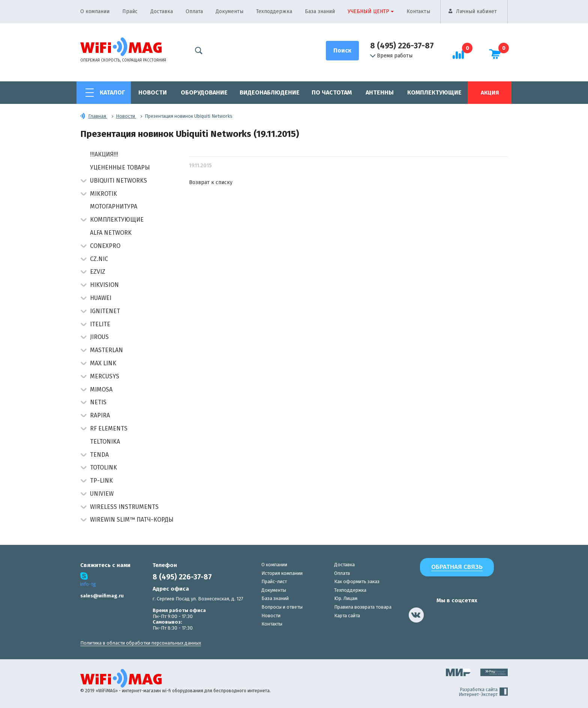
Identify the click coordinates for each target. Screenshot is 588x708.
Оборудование (204, 92)
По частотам (332, 92)
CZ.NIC (99, 259)
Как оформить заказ (357, 581)
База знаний (320, 11)
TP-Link (101, 481)
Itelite (100, 324)
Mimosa (101, 389)
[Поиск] (342, 51)
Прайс (130, 11)
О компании (95, 11)
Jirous (99, 337)
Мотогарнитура (114, 206)
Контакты (418, 11)
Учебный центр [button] (368, 11)
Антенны (380, 92)
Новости (153, 92)
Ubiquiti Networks (118, 181)
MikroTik (103, 194)
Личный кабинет (476, 11)
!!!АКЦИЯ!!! (104, 154)
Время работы (391, 56)
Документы (229, 11)
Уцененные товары (120, 167)
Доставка (162, 11)
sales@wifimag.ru (102, 596)
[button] (83, 181)
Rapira (100, 415)
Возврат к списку (211, 182)
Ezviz (98, 272)
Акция (490, 93)
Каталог (112, 92)
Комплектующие (434, 92)
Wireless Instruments (124, 507)
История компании (282, 573)
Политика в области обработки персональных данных (141, 643)
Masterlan (106, 350)
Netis (98, 402)
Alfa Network (111, 233)
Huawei (101, 298)
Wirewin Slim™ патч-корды (132, 520)
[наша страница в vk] (416, 615)
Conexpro (105, 246)
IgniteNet (105, 311)
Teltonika (105, 442)
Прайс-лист (274, 581)
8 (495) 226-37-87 (402, 46)
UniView (102, 494)
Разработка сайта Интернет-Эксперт (483, 692)
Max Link (103, 363)
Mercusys (105, 376)
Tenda (99, 455)
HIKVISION (104, 285)
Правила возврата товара (363, 607)
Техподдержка (274, 11)
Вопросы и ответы (282, 607)
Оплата (194, 11)
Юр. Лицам (346, 598)
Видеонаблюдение (270, 92)
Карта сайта (347, 616)
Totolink (103, 467)
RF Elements (109, 428)
